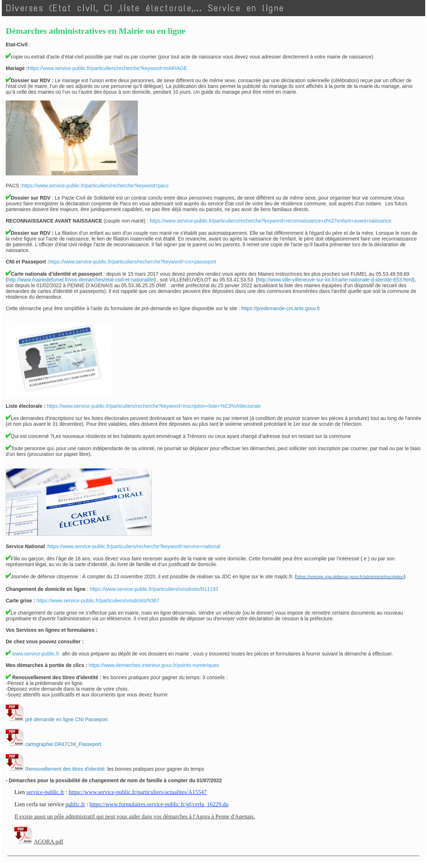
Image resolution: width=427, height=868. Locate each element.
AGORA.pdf (48, 842)
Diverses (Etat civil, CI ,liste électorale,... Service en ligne (145, 8)
